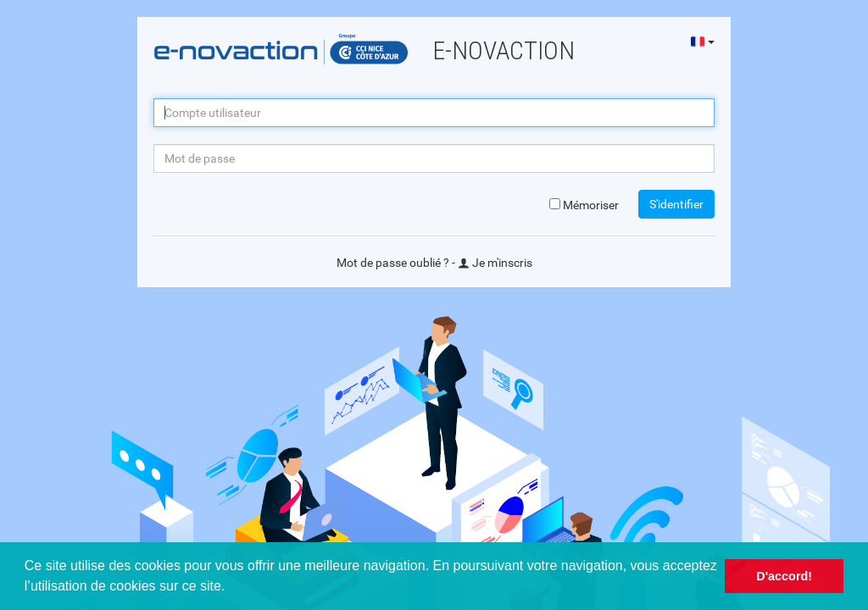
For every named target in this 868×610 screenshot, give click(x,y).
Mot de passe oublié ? (393, 263)
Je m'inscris (495, 263)
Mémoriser (584, 205)
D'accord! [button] (784, 576)
